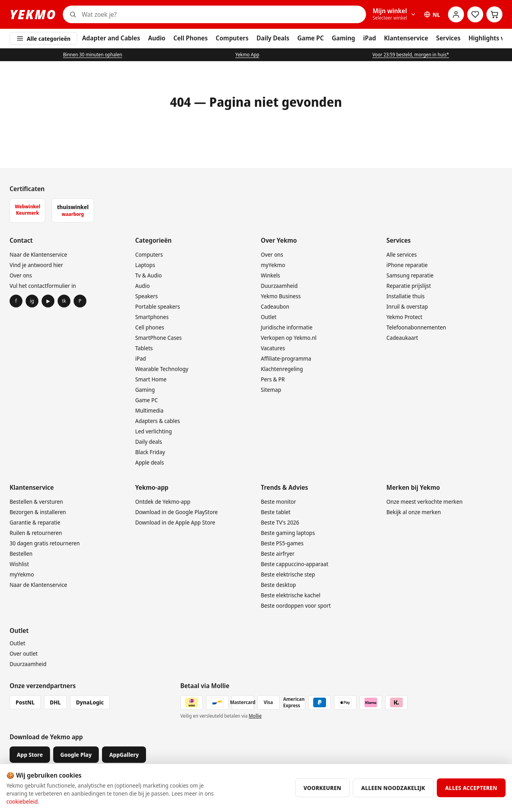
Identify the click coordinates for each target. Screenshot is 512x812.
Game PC (310, 38)
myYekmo (273, 265)
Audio (157, 38)
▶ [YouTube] (48, 301)
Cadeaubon (275, 306)
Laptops (145, 265)
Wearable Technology (162, 369)
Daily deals (149, 442)
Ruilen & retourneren (36, 533)
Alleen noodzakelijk (393, 788)
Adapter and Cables (111, 38)
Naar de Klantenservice (38, 254)
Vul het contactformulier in (43, 286)
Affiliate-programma (286, 358)
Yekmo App (247, 55)
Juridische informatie (287, 327)
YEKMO (33, 14)
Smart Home (151, 379)
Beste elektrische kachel (291, 595)
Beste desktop (278, 585)
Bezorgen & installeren (38, 512)
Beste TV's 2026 (280, 522)
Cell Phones (190, 38)
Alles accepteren (471, 788)
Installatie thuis (406, 296)
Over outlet (24, 653)
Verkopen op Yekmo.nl (289, 338)
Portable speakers (158, 306)
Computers (232, 38)
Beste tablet (276, 512)
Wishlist (19, 564)
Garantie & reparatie (35, 522)
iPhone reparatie (407, 265)
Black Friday (150, 452)
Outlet (269, 317)
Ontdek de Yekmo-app (163, 502)
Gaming (344, 38)
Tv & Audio (148, 275)
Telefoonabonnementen (416, 327)
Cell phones (150, 327)
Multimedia (149, 410)
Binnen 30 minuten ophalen (92, 55)
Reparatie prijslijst (409, 286)
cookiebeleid (22, 801)
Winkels (270, 275)
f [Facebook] (16, 301)
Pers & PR (273, 379)
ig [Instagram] (32, 301)
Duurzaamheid (279, 286)
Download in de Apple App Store (175, 522)
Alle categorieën (43, 39)
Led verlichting (154, 431)
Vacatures (273, 348)
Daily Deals (273, 38)
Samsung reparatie (410, 275)
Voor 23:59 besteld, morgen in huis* (411, 55)
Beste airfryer (278, 554)
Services (448, 38)
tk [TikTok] (64, 301)
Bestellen (21, 554)
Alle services (402, 254)
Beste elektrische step (288, 574)
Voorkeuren (322, 788)
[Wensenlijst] (475, 14)
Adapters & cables (158, 421)
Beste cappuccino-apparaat (295, 564)
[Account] (456, 14)
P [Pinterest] (80, 301)
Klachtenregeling (282, 369)
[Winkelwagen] (494, 14)
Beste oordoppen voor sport (296, 606)
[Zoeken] (223, 14)
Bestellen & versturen (36, 502)
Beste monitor (278, 502)
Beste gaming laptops (288, 533)
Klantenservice (406, 38)
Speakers (147, 296)
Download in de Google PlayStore (177, 512)
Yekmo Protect (404, 317)
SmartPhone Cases (158, 338)
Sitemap (271, 390)
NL (432, 15)
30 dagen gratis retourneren (45, 543)
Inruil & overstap (407, 306)
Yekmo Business (281, 296)
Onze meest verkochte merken (424, 502)
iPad (370, 38)
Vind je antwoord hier (36, 265)
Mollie (255, 716)
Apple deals (150, 462)
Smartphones (152, 317)
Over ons (21, 275)
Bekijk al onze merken (414, 512)
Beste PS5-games (282, 543)
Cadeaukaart (402, 338)
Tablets (144, 348)
